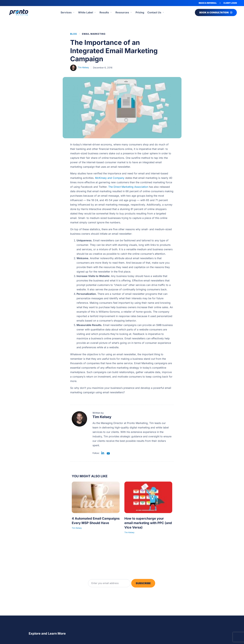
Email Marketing (94, 34)
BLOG (74, 34)
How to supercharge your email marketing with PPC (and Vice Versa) (148, 523)
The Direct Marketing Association (128, 187)
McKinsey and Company (110, 178)
